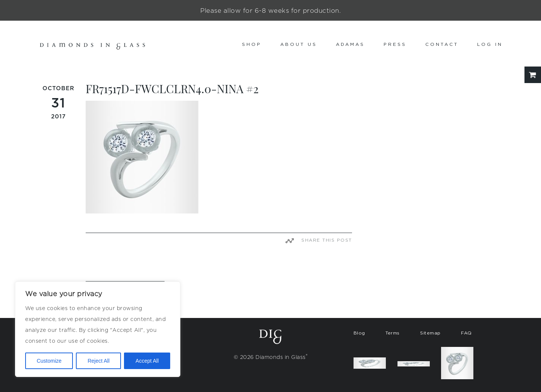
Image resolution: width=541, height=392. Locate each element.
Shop (252, 44)
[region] (98, 329)
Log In (490, 44)
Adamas (350, 44)
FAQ (466, 333)
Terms (393, 333)
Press (395, 44)
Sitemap (430, 333)
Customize (49, 361)
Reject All (98, 361)
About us (299, 44)
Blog (359, 333)
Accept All (147, 361)
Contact (442, 44)
